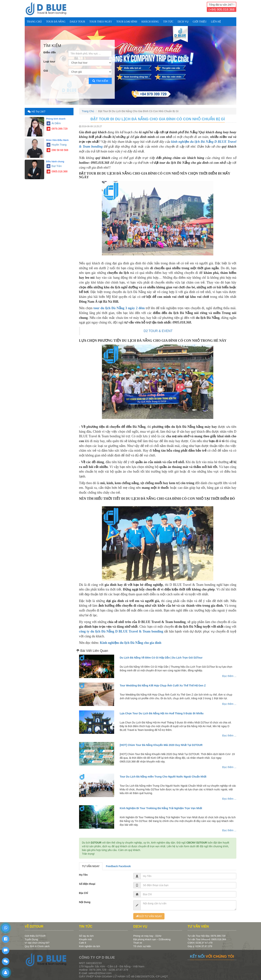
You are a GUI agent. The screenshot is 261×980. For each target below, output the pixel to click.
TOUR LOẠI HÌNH (127, 22)
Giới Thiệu (200, 22)
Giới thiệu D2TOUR (35, 936)
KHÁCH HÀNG (150, 22)
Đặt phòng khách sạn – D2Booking (152, 939)
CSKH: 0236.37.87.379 (200, 943)
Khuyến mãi (85, 939)
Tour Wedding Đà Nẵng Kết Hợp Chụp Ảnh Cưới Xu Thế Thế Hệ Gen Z (163, 685)
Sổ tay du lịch (86, 936)
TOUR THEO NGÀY (101, 22)
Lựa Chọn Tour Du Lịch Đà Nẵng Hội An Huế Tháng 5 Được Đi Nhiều (162, 713)
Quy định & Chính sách (37, 946)
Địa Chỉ (84, 893)
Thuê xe (138, 943)
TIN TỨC (168, 22)
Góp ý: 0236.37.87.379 (200, 946)
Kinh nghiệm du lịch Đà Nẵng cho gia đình (131, 643)
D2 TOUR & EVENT (158, 331)
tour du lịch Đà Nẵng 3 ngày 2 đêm (119, 308)
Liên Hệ (216, 22)
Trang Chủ (34, 22)
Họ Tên (83, 875)
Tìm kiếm (100, 81)
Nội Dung (85, 902)
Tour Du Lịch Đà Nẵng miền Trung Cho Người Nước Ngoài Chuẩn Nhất (163, 777)
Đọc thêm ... (229, 676)
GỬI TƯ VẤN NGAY (149, 916)
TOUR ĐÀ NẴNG (56, 22)
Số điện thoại (87, 884)
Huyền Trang (57, 145)
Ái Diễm (54, 123)
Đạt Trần (54, 166)
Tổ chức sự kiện (142, 946)
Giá (46, 71)
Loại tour (49, 61)
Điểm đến (50, 52)
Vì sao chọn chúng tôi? (37, 943)
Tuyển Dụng (31, 939)
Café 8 (83, 943)
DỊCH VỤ (183, 22)
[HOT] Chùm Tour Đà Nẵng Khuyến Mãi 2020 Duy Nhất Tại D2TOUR (161, 745)
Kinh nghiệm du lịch (90, 946)
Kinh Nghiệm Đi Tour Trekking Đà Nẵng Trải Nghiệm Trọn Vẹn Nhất (161, 808)
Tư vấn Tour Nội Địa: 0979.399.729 (207, 936)
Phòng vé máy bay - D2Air (147, 936)
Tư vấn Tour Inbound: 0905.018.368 (207, 939)
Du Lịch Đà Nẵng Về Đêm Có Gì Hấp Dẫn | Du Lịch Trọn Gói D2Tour (161, 658)
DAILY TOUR (78, 22)
